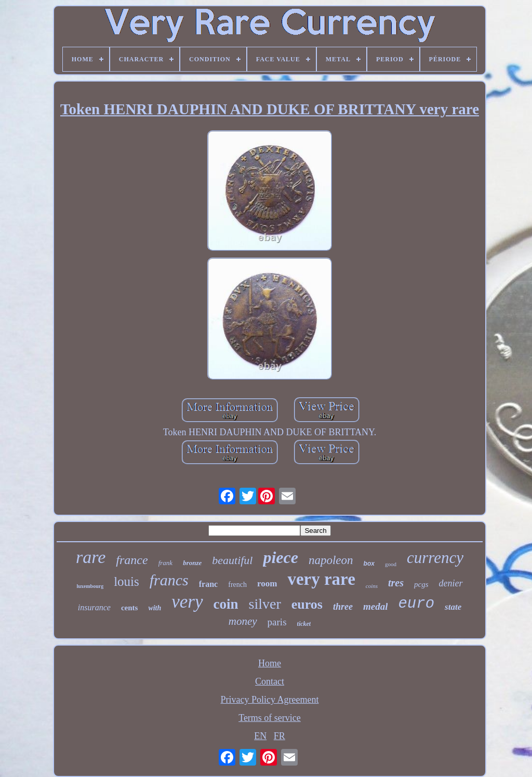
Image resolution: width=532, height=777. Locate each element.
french (237, 585)
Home (270, 663)
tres (396, 583)
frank (165, 563)
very (187, 602)
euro (416, 604)
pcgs (421, 584)
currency (435, 558)
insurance (94, 607)
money (243, 621)
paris (277, 622)
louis (127, 581)
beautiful (232, 560)
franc (208, 584)
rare (91, 557)
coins (372, 586)
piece (281, 557)
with (155, 608)
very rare (321, 579)
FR (280, 736)
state (453, 607)
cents (130, 608)
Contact (270, 681)
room (267, 584)
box (369, 564)
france (132, 560)
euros (307, 604)
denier (451, 583)
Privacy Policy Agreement (270, 700)
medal (376, 606)
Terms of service (270, 718)
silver (265, 604)
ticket (304, 624)
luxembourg (90, 586)
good (391, 564)
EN (260, 736)
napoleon (331, 560)
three (343, 607)
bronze (192, 563)
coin (226, 604)
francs (169, 580)
